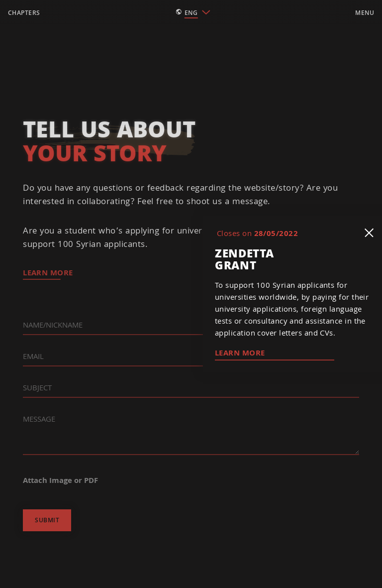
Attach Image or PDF (60, 480)
